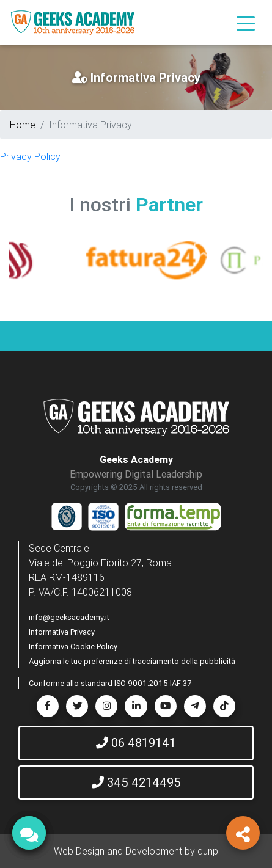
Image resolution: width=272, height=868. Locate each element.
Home (23, 125)
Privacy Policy (30, 156)
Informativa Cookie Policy (73, 647)
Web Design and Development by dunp (136, 851)
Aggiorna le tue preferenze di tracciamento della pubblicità (132, 661)
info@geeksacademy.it (69, 617)
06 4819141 (136, 742)
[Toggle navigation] (246, 23)
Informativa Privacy (62, 632)
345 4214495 (136, 782)
